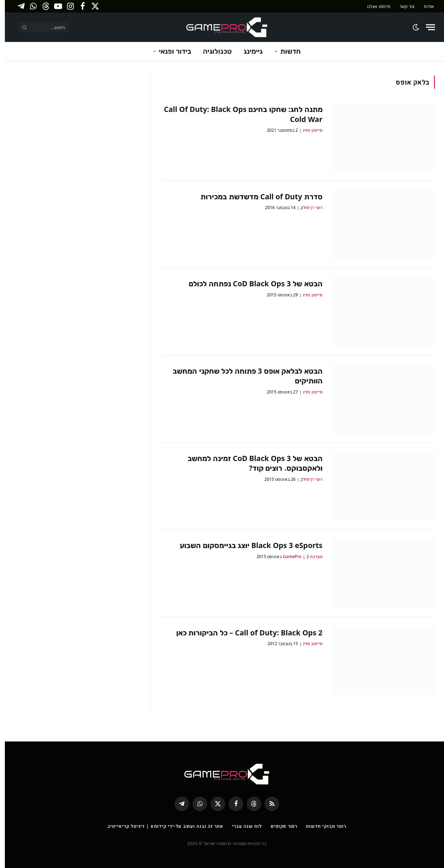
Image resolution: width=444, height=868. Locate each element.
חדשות (286, 51)
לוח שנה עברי (242, 826)
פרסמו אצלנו (374, 6)
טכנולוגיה (212, 51)
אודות (424, 6)
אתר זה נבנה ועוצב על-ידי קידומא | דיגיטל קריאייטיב (161, 826)
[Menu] (426, 27)
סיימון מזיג (308, 130)
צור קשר (402, 6)
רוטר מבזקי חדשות (321, 826)
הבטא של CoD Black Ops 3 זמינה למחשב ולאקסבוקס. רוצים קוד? (250, 463)
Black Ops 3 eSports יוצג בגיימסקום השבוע (246, 545)
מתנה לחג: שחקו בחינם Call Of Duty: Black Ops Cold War (238, 114)
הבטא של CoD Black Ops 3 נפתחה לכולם (251, 284)
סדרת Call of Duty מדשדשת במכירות (257, 197)
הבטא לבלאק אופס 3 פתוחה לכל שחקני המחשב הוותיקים (243, 376)
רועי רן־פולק (306, 207)
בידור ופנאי (170, 51)
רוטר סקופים (279, 826)
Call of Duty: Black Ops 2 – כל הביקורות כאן (245, 633)
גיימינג (248, 51)
